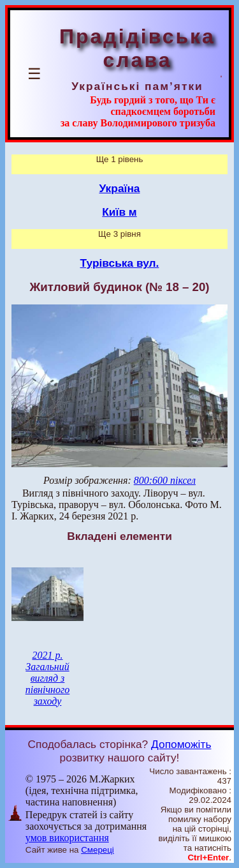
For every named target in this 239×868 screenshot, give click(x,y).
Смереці (98, 850)
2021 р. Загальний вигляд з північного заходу (48, 678)
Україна (120, 188)
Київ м (119, 212)
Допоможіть (181, 744)
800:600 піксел (165, 480)
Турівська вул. (120, 263)
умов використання (67, 838)
